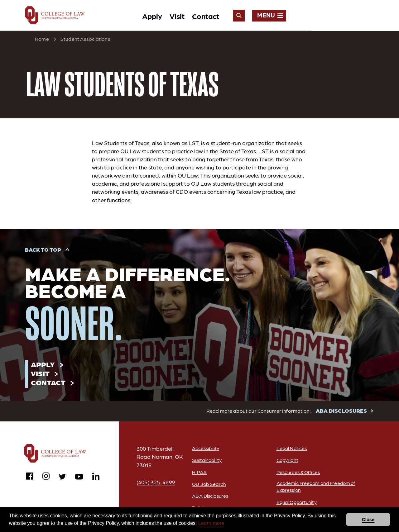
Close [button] (368, 520)
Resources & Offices (298, 474)
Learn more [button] (211, 523)
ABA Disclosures (209, 497)
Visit (262, 16)
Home (42, 39)
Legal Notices (291, 450)
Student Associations (85, 39)
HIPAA (198, 474)
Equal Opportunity (297, 504)
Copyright (287, 461)
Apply (237, 16)
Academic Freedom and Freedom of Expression (314, 488)
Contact (291, 16)
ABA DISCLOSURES (342, 412)
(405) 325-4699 (156, 484)
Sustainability (206, 461)
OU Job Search (208, 485)
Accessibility (204, 450)
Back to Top (43, 250)
